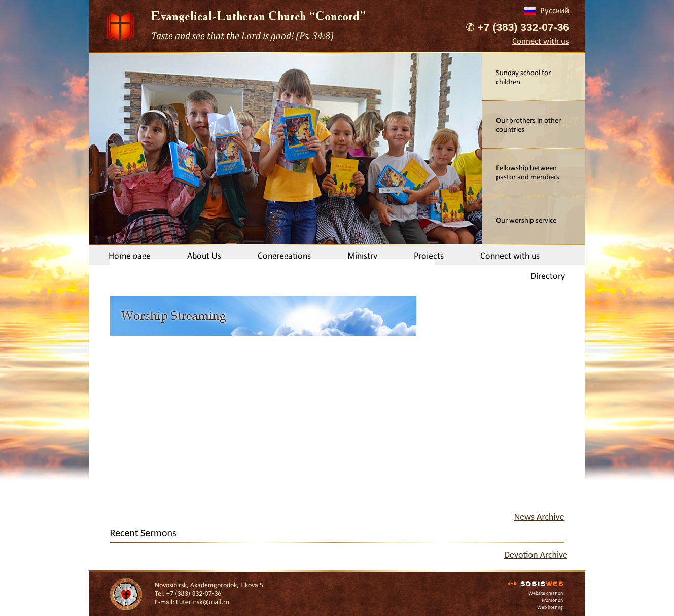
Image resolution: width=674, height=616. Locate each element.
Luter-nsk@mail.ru (203, 602)
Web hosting (550, 607)
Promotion (552, 600)
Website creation (546, 593)
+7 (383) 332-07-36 (523, 27)
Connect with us (541, 41)
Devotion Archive (536, 555)
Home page (130, 256)
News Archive (539, 517)
